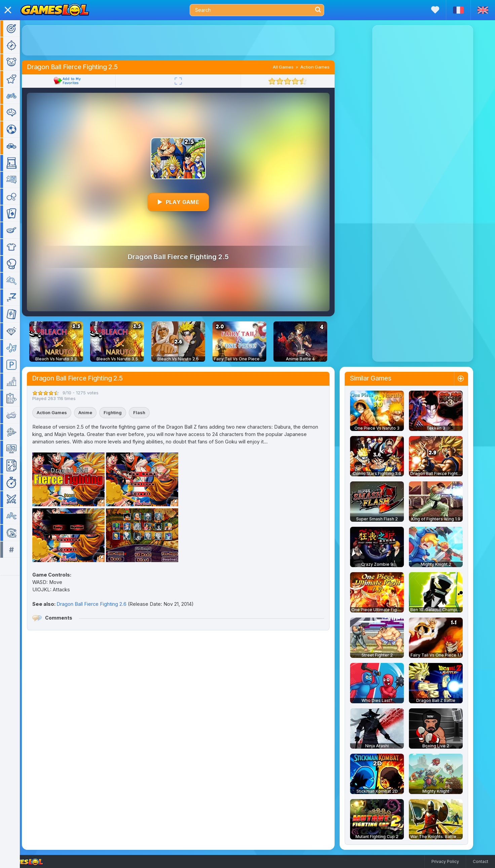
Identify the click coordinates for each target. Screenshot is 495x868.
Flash (149, 412)
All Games (293, 67)
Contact (481, 861)
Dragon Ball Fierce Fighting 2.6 (101, 604)
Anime (95, 412)
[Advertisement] (188, 40)
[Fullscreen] (188, 81)
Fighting (122, 412)
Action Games (325, 67)
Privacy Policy (445, 861)
